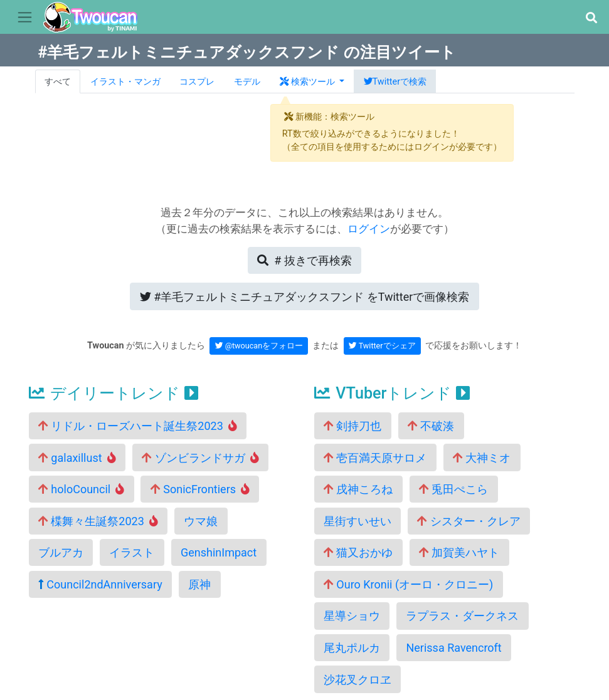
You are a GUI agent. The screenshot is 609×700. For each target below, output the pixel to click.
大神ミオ (482, 458)
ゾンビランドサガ (200, 458)
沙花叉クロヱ (357, 680)
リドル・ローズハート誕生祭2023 (138, 426)
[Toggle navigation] (25, 18)
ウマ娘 (201, 521)
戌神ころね (358, 489)
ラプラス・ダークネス (462, 616)
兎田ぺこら (453, 489)
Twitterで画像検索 (305, 297)
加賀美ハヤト (459, 552)
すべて (58, 82)
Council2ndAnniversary (100, 584)
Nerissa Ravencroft (453, 648)
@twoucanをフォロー (259, 346)
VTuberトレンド (392, 393)
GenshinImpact (219, 552)
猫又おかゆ (358, 552)
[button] (591, 18)
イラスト (132, 552)
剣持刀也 (352, 426)
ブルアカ (61, 552)
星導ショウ (352, 616)
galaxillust (77, 458)
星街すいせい (357, 521)
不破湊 (431, 426)
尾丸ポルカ (352, 648)
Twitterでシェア (382, 346)
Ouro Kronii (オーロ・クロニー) (409, 584)
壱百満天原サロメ (375, 458)
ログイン (369, 229)
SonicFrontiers (200, 489)
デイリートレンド (114, 393)
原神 (199, 584)
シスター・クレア (469, 521)
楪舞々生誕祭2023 (98, 521)
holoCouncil (81, 489)
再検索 (304, 260)
